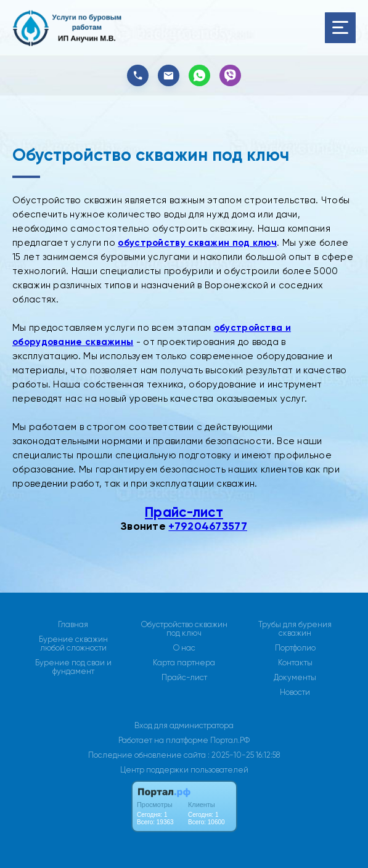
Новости (295, 692)
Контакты (295, 663)
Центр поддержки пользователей (184, 770)
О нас (184, 648)
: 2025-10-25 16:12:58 (244, 755)
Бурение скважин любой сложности (73, 644)
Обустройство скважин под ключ (184, 629)
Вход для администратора (184, 725)
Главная (73, 625)
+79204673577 (208, 526)
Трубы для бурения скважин (295, 629)
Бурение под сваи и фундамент (73, 667)
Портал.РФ (230, 740)
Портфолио (295, 648)
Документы (295, 678)
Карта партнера (184, 663)
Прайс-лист (184, 512)
